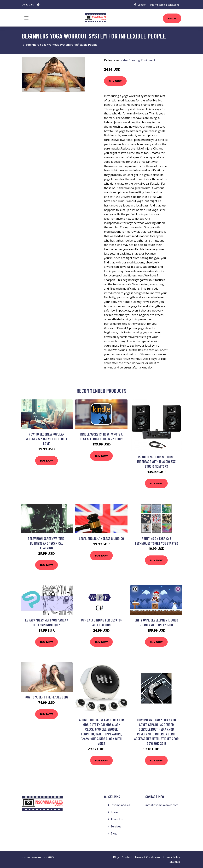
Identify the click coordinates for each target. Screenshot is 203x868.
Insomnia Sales (120, 805)
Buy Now (115, 81)
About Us (117, 819)
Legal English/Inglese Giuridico (101, 538)
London (142, 5)
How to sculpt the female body (47, 697)
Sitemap (175, 862)
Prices (172, 18)
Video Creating (130, 60)
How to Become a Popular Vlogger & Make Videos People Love (47, 439)
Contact (127, 857)
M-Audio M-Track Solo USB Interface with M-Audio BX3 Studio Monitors (156, 462)
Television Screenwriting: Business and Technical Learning (47, 543)
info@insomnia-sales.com (164, 5)
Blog (114, 833)
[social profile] (38, 5)
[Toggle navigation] (26, 18)
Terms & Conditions (147, 857)
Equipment (148, 60)
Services (116, 826)
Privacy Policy (171, 857)
